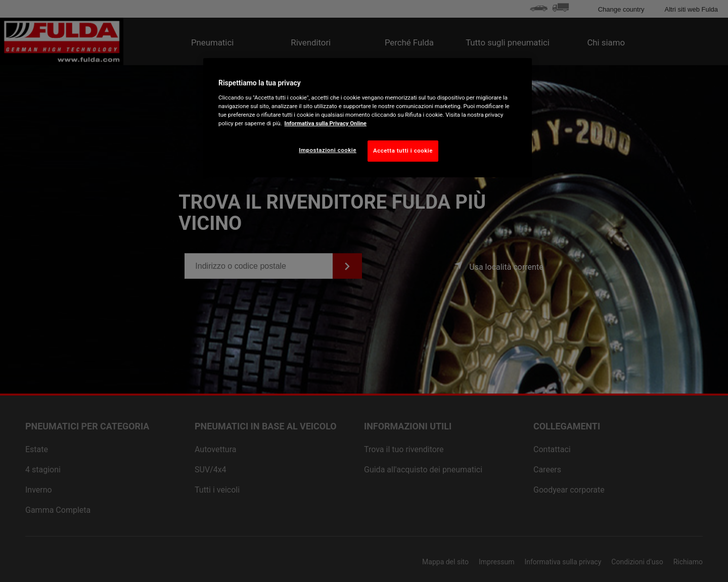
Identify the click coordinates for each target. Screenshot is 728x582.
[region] (368, 118)
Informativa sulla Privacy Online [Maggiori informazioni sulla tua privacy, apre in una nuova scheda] (326, 123)
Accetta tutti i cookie (403, 151)
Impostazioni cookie (328, 150)
